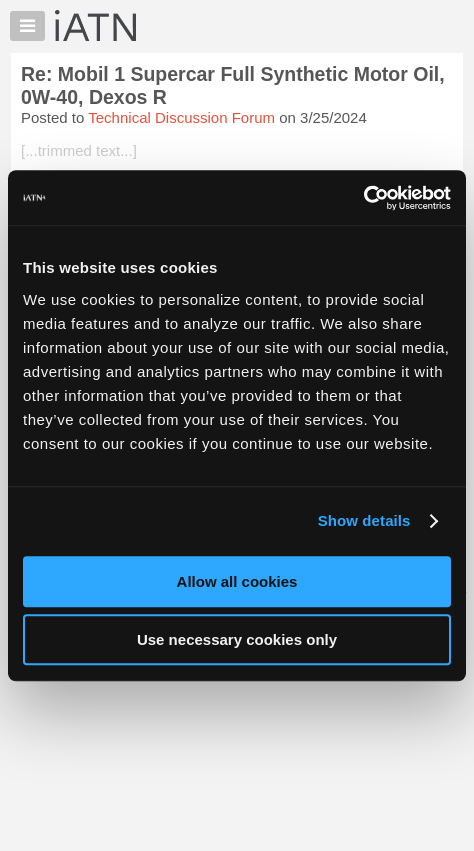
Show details (364, 520)
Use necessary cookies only (237, 639)
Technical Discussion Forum (181, 117)
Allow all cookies (237, 581)
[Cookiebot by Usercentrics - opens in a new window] (363, 198)
